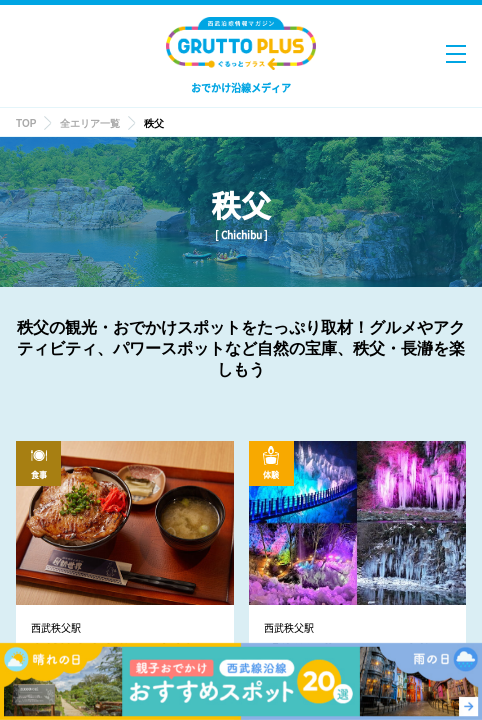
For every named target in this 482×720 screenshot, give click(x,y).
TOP (26, 123)
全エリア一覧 (90, 123)
